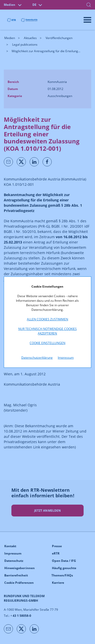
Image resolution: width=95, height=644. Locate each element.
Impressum (66, 358)
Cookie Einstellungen (48, 343)
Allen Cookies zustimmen (48, 319)
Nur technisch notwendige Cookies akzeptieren (48, 331)
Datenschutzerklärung (37, 358)
